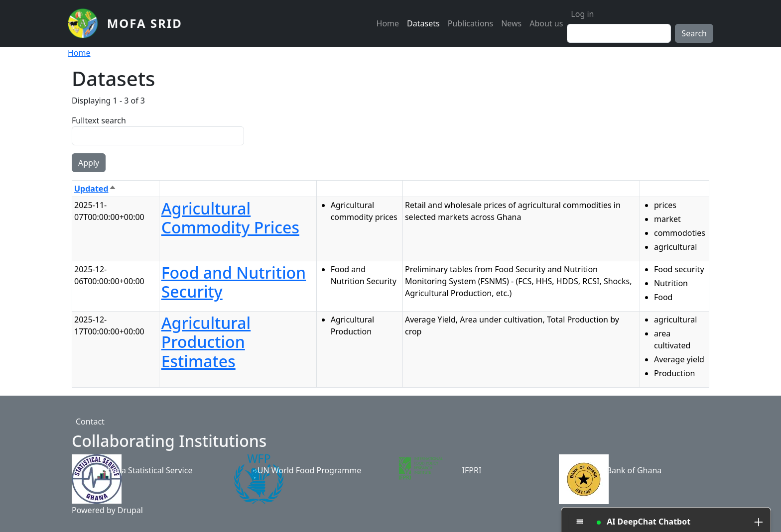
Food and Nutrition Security (234, 282)
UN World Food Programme (309, 470)
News (511, 23)
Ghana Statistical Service (147, 470)
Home (388, 23)
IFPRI (472, 470)
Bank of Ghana (634, 470)
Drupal (130, 510)
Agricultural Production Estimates (206, 342)
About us (546, 23)
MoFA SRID (145, 23)
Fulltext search (99, 120)
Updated (95, 189)
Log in (582, 14)
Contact (90, 422)
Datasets (423, 23)
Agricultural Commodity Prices (230, 218)
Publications (470, 23)
